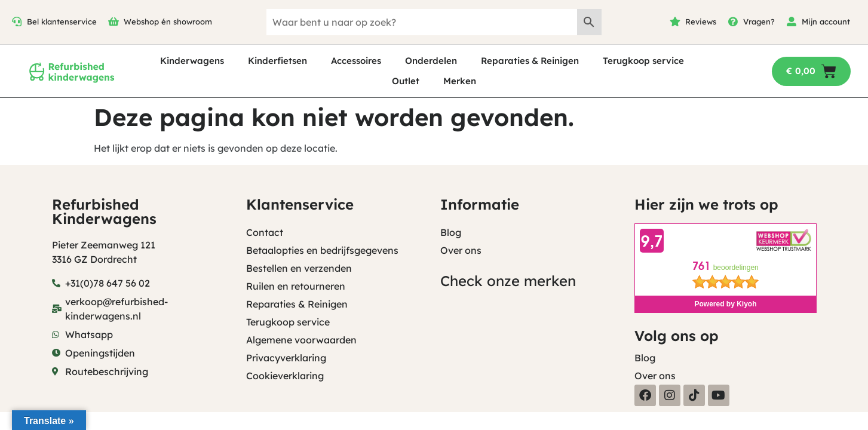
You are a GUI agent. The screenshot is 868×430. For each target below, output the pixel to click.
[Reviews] (675, 21)
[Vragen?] (733, 21)
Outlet (406, 81)
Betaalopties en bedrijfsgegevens (322, 250)
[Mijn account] (792, 21)
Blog (451, 232)
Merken (460, 81)
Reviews (701, 21)
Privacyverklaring (286, 358)
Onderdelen (431, 61)
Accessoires (356, 61)
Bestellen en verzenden (299, 268)
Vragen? (759, 21)
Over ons (461, 250)
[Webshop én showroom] (114, 21)
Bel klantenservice (62, 21)
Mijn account (826, 21)
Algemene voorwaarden (301, 340)
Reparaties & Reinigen (530, 61)
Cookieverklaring (285, 376)
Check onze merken (508, 281)
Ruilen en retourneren (296, 286)
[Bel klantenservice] (17, 21)
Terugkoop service (643, 61)
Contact (265, 232)
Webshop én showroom (168, 21)
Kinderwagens (192, 61)
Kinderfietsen (277, 61)
